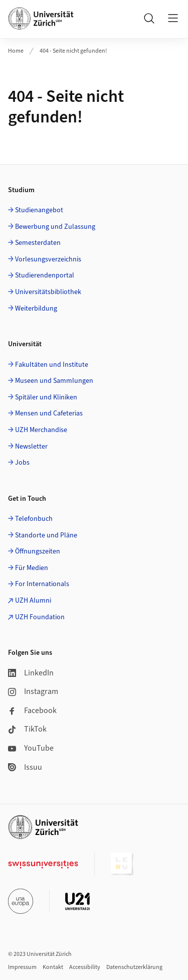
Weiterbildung (36, 309)
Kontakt (53, 967)
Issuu (25, 767)
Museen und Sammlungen (54, 381)
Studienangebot (39, 210)
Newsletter (31, 447)
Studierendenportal (45, 275)
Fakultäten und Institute (52, 365)
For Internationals (42, 584)
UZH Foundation (40, 617)
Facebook (32, 711)
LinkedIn (31, 673)
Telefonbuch (34, 519)
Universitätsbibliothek (48, 292)
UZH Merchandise (41, 430)
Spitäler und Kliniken (46, 397)
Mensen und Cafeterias (49, 413)
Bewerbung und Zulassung (55, 227)
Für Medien (32, 568)
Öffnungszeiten (38, 551)
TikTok (27, 729)
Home (16, 51)
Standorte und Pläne (46, 535)
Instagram (33, 691)
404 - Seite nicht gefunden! (73, 51)
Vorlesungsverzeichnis (48, 259)
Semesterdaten (38, 243)
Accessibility (85, 967)
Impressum (22, 967)
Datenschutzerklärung (134, 967)
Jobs (22, 463)
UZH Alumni (33, 601)
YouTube (31, 748)
